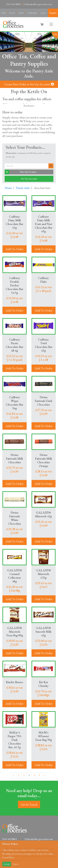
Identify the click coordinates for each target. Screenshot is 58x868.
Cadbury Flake (43, 280)
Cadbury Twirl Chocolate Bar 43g (44, 345)
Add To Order (14, 249)
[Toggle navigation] (51, 24)
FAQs (3, 13)
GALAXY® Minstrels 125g (43, 574)
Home (8, 188)
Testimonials (32, 13)
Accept (7, 864)
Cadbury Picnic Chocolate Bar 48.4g (14, 345)
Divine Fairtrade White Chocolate (15, 518)
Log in (43, 13)
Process (12, 13)
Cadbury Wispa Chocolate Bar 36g (14, 403)
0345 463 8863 (14, 4)
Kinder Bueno (14, 682)
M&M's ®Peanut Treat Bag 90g (43, 736)
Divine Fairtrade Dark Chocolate (43, 401)
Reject (16, 864)
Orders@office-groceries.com (38, 4)
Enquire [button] (53, 13)
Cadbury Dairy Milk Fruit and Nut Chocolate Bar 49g (44, 224)
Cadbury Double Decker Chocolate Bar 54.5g (14, 285)
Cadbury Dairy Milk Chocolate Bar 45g (14, 222)
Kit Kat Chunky (43, 684)
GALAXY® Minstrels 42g (43, 514)
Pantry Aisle (23, 188)
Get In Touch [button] (29, 804)
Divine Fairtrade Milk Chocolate (14, 458)
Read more (29, 106)
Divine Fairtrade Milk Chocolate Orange (44, 460)
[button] (42, 24)
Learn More (8, 857)
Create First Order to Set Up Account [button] (29, 84)
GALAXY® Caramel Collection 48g (15, 576)
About (21, 13)
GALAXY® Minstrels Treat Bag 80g (15, 632)
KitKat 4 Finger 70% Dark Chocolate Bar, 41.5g (14, 740)
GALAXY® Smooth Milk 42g (44, 632)
